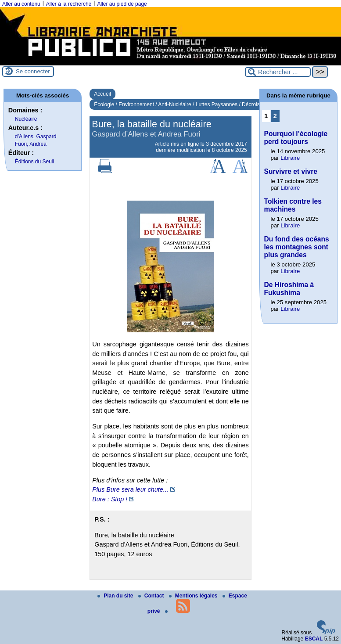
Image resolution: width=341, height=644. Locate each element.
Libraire (290, 158)
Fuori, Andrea (31, 144)
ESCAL (314, 639)
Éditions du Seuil (34, 162)
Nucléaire (26, 119)
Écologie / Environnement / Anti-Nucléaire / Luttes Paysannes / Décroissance (184, 104)
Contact (152, 596)
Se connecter (33, 71)
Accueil (102, 94)
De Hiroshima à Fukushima (289, 289)
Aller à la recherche (69, 4)
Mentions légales (194, 596)
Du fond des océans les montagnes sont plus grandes (297, 247)
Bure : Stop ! (110, 499)
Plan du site (116, 596)
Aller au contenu (21, 4)
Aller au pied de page (122, 4)
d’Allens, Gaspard (36, 137)
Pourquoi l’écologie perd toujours (296, 138)
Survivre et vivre (291, 171)
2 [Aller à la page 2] (275, 116)
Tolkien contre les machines (293, 205)
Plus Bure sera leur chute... (130, 489)
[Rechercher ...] (278, 72)
